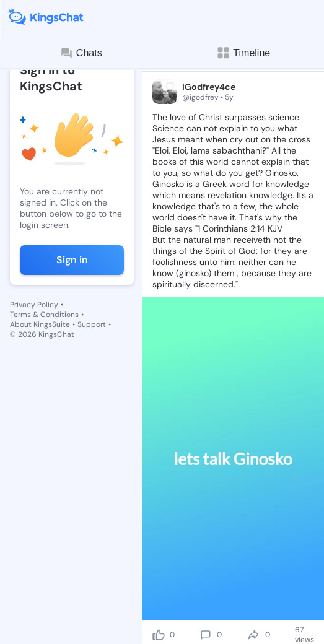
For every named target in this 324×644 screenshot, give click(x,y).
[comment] (206, 635)
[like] (159, 635)
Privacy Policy (34, 305)
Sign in (72, 260)
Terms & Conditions (44, 315)
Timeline (243, 53)
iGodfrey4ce (209, 87)
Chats (81, 53)
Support (92, 324)
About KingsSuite (40, 324)
